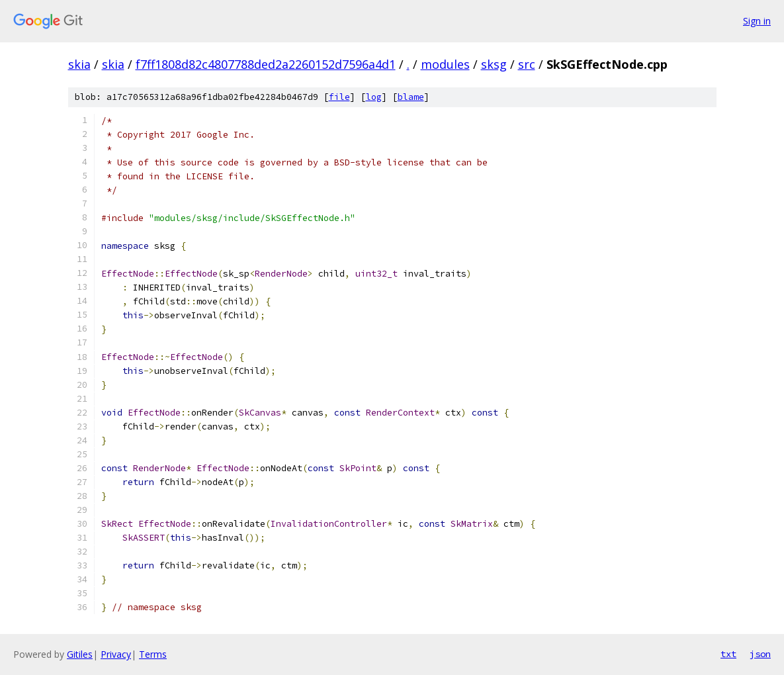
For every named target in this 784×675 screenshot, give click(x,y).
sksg (494, 64)
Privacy (116, 654)
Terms (153, 654)
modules (445, 64)
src (527, 64)
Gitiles (80, 654)
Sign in (757, 21)
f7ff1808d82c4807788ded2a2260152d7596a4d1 (266, 64)
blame (411, 97)
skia (79, 64)
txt (728, 654)
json (760, 654)
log (374, 97)
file (339, 97)
